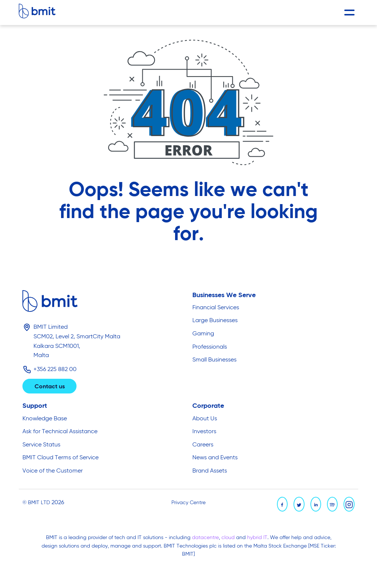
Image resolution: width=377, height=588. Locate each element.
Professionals (210, 347)
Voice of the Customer (53, 471)
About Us (205, 419)
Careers (203, 445)
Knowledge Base (45, 419)
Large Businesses (215, 321)
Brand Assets (210, 471)
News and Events (215, 458)
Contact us (50, 387)
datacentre (205, 538)
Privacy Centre (188, 503)
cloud (229, 538)
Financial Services (216, 308)
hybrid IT (257, 538)
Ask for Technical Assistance (60, 432)
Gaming (203, 334)
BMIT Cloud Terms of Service (61, 458)
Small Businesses (214, 360)
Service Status (41, 445)
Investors (204, 432)
